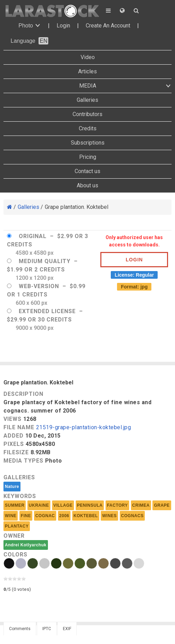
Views (12, 419)
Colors (15, 555)
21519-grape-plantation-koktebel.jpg (84, 428)
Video (88, 57)
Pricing (88, 157)
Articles (87, 71)
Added (14, 436)
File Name (19, 427)
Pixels (14, 444)
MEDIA (88, 86)
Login (63, 26)
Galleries (87, 100)
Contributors (87, 114)
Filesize (16, 452)
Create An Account (108, 26)
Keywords (20, 496)
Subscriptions (88, 143)
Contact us (87, 171)
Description (23, 394)
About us (87, 185)
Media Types (23, 461)
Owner (14, 536)
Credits (88, 128)
